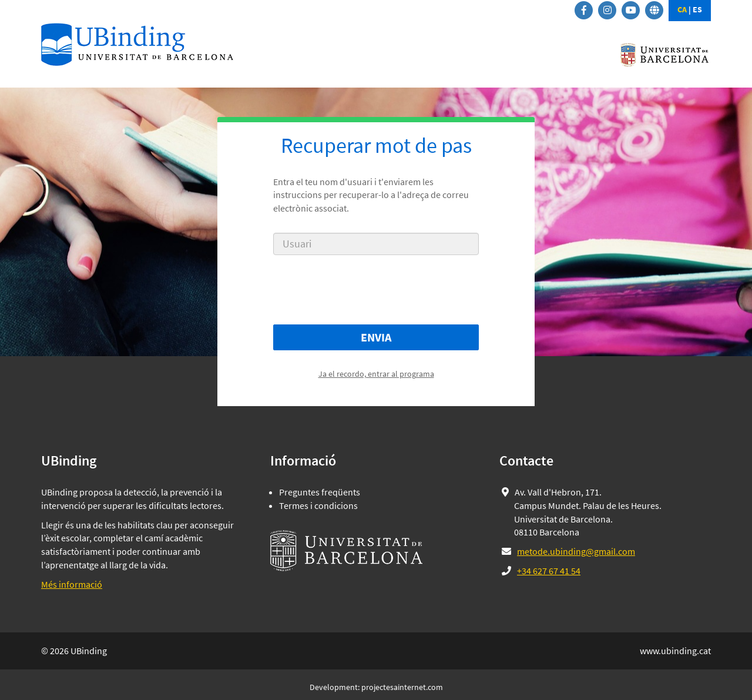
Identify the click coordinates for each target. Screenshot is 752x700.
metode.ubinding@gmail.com (576, 551)
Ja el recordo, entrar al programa (376, 374)
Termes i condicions (318, 505)
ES (697, 9)
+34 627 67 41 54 (549, 571)
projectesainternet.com (402, 687)
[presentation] (376, 290)
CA (682, 9)
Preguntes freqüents (320, 492)
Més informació (72, 584)
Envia (376, 337)
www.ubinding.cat (675, 651)
